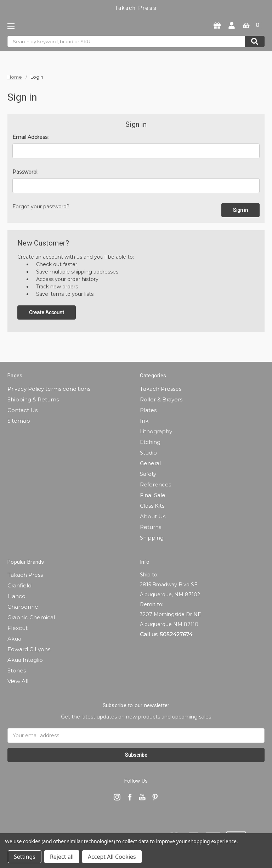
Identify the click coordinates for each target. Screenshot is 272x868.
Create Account (47, 312)
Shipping (152, 537)
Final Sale (153, 494)
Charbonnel (24, 606)
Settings (25, 857)
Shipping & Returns (33, 399)
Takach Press (25, 574)
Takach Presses (161, 388)
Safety (148, 473)
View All (18, 680)
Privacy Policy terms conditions (49, 388)
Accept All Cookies (112, 857)
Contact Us (22, 409)
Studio (148, 452)
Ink (144, 420)
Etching (150, 441)
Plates (148, 409)
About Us (153, 516)
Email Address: (30, 137)
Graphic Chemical (31, 617)
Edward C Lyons (29, 649)
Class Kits (152, 505)
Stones (17, 670)
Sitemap (19, 420)
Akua (14, 638)
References (155, 484)
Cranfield (19, 585)
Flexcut (18, 627)
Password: (25, 172)
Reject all (62, 857)
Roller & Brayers (161, 399)
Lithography (156, 431)
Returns (151, 526)
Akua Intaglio (25, 659)
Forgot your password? (41, 207)
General (150, 463)
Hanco (16, 595)
